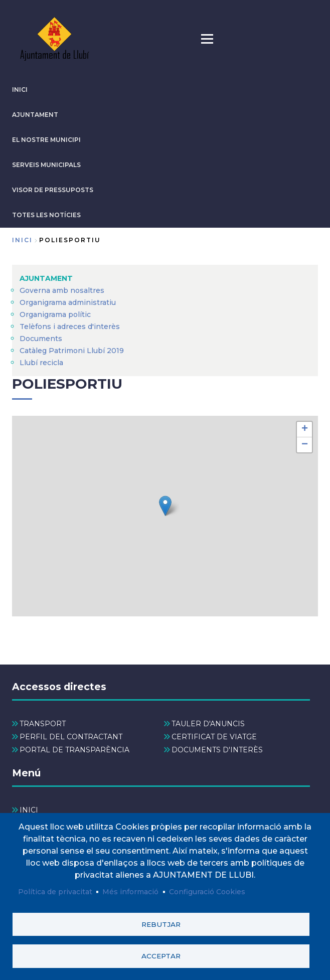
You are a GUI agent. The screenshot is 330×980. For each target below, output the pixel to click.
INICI (20, 90)
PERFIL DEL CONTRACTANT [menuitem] (71, 737)
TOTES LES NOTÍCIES (46, 215)
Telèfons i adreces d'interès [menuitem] (70, 326)
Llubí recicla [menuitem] (41, 363)
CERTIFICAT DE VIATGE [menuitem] (214, 737)
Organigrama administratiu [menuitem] (68, 302)
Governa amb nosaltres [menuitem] (62, 290)
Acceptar (161, 955)
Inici (22, 240)
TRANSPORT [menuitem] (43, 724)
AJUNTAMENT (35, 115)
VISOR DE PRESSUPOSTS (53, 190)
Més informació (130, 890)
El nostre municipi (46, 140)
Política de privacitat (55, 890)
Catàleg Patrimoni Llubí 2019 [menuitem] (72, 351)
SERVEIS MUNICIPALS (46, 165)
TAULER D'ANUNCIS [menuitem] (208, 724)
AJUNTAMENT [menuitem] (46, 278)
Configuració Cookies (207, 890)
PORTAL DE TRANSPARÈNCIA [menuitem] (74, 750)
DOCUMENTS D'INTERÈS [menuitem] (217, 750)
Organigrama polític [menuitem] (55, 314)
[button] (165, 506)
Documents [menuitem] (41, 339)
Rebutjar (161, 923)
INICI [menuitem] (29, 810)
